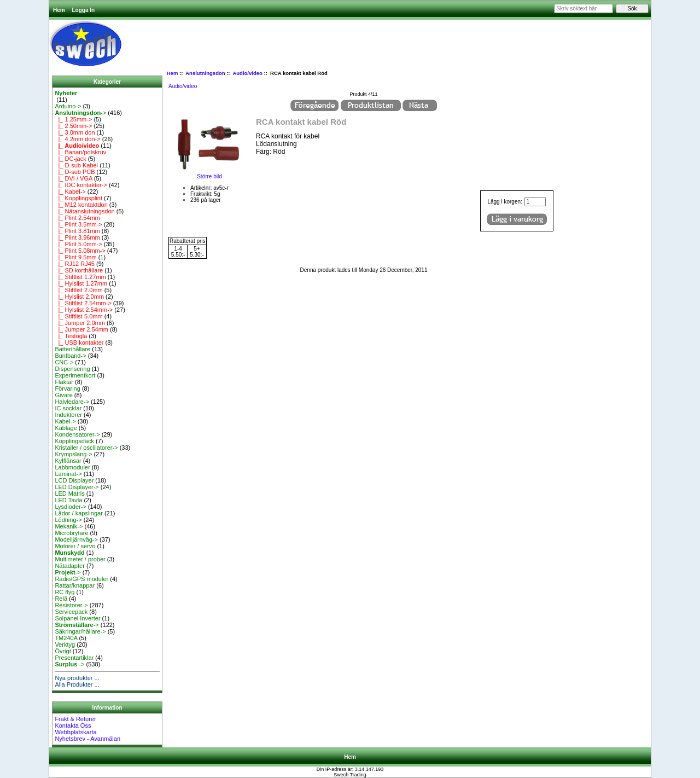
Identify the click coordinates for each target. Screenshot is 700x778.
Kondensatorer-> (77, 434)
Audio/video (247, 73)
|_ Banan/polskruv (80, 152)
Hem (59, 10)
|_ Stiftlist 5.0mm (78, 316)
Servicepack (71, 612)
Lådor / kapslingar (78, 513)
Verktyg (65, 645)
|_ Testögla (71, 336)
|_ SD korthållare (79, 270)
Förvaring (67, 388)
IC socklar (68, 408)
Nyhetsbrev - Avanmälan (87, 739)
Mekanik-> (69, 526)
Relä (61, 599)
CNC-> (64, 362)
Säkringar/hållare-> (80, 631)
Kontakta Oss (73, 725)
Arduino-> (68, 106)
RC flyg (65, 592)
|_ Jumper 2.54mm (81, 329)
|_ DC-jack (70, 159)
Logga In (83, 10)
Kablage (66, 428)
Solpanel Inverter (77, 618)
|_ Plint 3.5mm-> (78, 224)
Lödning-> (68, 520)
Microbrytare (71, 533)
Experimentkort (75, 375)
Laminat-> (68, 474)
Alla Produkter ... (77, 684)
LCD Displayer (74, 480)
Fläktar (64, 382)
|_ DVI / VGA (73, 178)
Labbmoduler (72, 467)
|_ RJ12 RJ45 (75, 264)
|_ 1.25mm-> (73, 119)
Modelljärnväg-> (76, 539)
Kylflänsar (68, 461)
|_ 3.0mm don (75, 132)
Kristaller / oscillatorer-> (86, 448)
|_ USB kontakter (79, 342)
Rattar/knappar (75, 585)
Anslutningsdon (205, 73)
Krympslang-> (73, 454)
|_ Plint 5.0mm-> (78, 244)
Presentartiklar (74, 658)
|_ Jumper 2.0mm (80, 323)
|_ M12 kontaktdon (81, 205)
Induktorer (68, 415)
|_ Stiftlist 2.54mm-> (83, 303)
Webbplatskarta (75, 732)
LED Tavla (68, 500)
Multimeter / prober (80, 559)
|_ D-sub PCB (75, 172)
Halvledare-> (72, 402)
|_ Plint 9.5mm (75, 257)
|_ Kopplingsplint (78, 198)
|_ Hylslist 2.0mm (79, 297)
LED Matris (69, 493)
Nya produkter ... (77, 678)
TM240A (66, 638)
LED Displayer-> (77, 487)
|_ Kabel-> (70, 191)
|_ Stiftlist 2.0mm (78, 290)
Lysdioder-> (70, 507)
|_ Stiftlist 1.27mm (80, 277)
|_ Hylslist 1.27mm (81, 283)
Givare (63, 395)
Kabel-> (65, 421)
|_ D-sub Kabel (76, 165)
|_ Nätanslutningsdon (84, 211)
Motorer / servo (75, 546)
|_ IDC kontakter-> (81, 185)
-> (80, 113)
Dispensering (72, 369)
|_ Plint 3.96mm (77, 237)
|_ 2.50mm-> (73, 126)
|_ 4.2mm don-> (77, 139)
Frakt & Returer (75, 719)
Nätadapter (69, 566)
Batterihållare (72, 349)
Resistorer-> (71, 605)
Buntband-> (70, 356)
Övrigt (63, 651)
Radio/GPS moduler (81, 579)
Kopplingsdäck (74, 441)
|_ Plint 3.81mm (77, 231)
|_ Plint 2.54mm (77, 218)
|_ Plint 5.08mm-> (80, 251)
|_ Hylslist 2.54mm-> (84, 310)
